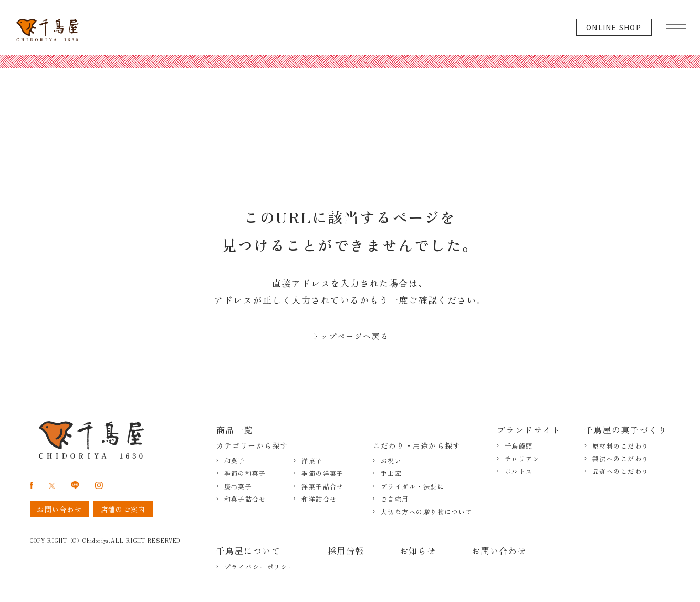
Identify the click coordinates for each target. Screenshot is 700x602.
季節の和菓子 (245, 473)
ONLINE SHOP (614, 27)
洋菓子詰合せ (322, 486)
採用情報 (346, 551)
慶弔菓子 (238, 486)
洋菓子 (312, 461)
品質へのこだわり (621, 471)
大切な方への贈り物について (427, 512)
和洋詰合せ (319, 499)
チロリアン (523, 459)
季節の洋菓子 (322, 473)
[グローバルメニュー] (676, 24)
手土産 (391, 473)
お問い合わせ (499, 551)
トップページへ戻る (350, 336)
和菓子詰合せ (245, 499)
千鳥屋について (249, 551)
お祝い (391, 461)
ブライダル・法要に (413, 486)
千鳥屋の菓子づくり (626, 430)
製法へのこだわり (621, 459)
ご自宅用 (395, 499)
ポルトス (519, 471)
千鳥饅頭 (519, 446)
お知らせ (418, 551)
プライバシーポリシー (260, 567)
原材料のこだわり (621, 446)
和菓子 (235, 461)
